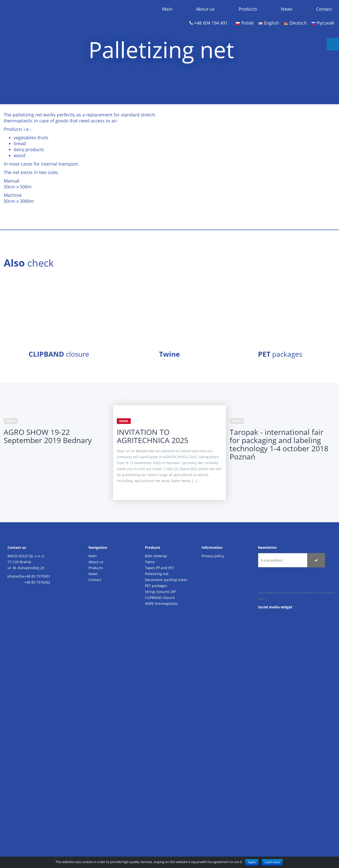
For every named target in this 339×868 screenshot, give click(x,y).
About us (205, 9)
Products (248, 9)
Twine (150, 562)
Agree (252, 862)
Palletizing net (157, 574)
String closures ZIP (160, 592)
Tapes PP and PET (160, 568)
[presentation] (296, 580)
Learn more (272, 862)
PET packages (156, 586)
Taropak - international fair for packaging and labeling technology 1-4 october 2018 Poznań (279, 444)
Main (167, 9)
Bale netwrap (156, 556)
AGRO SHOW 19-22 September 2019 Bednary (48, 436)
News (287, 9)
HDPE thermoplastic (161, 604)
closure (59, 354)
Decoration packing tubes (166, 580)
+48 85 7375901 (37, 576)
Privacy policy (213, 556)
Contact (324, 9)
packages (280, 354)
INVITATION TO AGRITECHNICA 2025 (153, 436)
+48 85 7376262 (37, 582)
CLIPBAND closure (160, 598)
